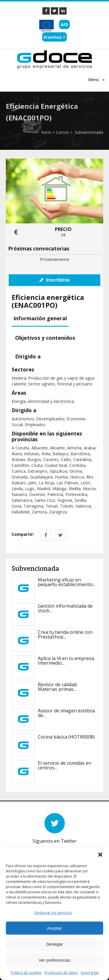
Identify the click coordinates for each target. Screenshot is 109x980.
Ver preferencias (54, 960)
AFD (64, 25)
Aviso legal (90, 973)
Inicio (46, 132)
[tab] (41, 319)
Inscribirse (55, 280)
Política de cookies (26, 973)
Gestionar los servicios (53, 913)
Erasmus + (54, 37)
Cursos (62, 132)
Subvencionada (88, 132)
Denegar (55, 944)
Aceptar (55, 928)
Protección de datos (61, 973)
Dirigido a (28, 356)
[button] (100, 855)
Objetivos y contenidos (45, 338)
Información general (40, 318)
